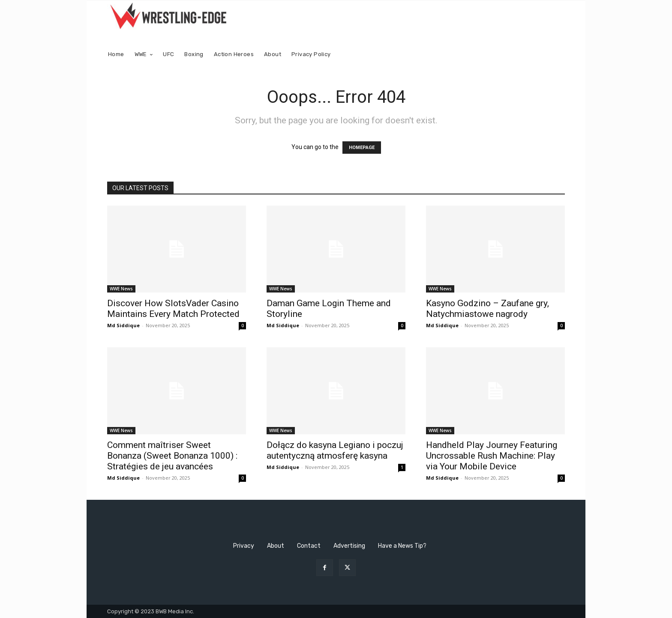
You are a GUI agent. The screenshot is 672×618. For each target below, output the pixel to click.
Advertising (349, 546)
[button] (555, 55)
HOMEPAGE (362, 148)
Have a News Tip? (402, 546)
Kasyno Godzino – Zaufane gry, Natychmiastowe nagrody (487, 309)
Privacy (244, 546)
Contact (309, 546)
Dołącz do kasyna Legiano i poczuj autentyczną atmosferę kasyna (335, 450)
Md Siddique (123, 325)
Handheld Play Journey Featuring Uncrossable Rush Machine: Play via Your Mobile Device (492, 456)
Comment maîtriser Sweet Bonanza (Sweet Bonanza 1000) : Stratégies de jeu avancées (172, 456)
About (276, 546)
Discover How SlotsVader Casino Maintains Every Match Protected (173, 309)
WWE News (121, 289)
